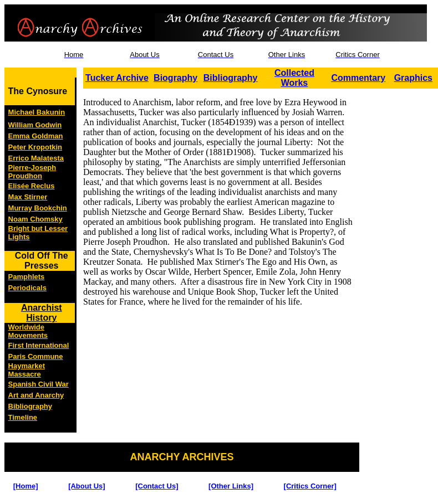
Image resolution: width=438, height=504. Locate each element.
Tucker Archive (117, 78)
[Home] (26, 486)
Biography (175, 78)
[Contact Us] (157, 486)
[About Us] (86, 486)
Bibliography (231, 78)
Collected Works (294, 78)
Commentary (358, 78)
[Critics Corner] (310, 486)
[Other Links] (231, 486)
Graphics (413, 78)
